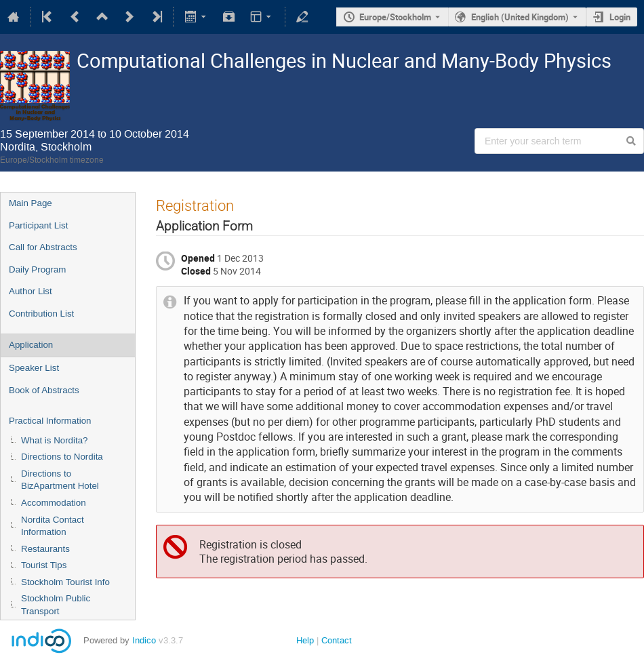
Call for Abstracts (43, 247)
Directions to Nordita (62, 457)
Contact (337, 640)
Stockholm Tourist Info (65, 582)
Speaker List (34, 368)
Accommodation (54, 503)
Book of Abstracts (44, 390)
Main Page (31, 203)
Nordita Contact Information (53, 526)
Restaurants (45, 549)
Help (305, 640)
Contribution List (41, 314)
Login (620, 17)
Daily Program (37, 269)
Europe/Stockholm (395, 17)
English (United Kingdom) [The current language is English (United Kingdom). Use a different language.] (520, 17)
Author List (31, 291)
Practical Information (50, 421)
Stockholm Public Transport (56, 605)
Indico (144, 640)
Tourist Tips (44, 565)
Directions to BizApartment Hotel (60, 480)
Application (31, 345)
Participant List (38, 225)
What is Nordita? (55, 440)
